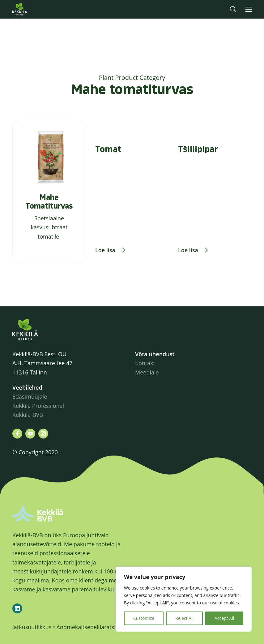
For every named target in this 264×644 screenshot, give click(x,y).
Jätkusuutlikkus (32, 627)
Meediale (147, 372)
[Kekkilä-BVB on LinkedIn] (17, 608)
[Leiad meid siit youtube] (30, 434)
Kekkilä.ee (32, 9)
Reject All (184, 618)
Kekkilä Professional (39, 406)
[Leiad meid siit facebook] (17, 434)
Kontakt (145, 363)
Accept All (224, 618)
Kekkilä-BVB (28, 415)
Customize (144, 618)
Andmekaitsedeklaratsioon (91, 627)
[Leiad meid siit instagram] (43, 434)
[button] (233, 9)
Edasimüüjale (30, 396)
